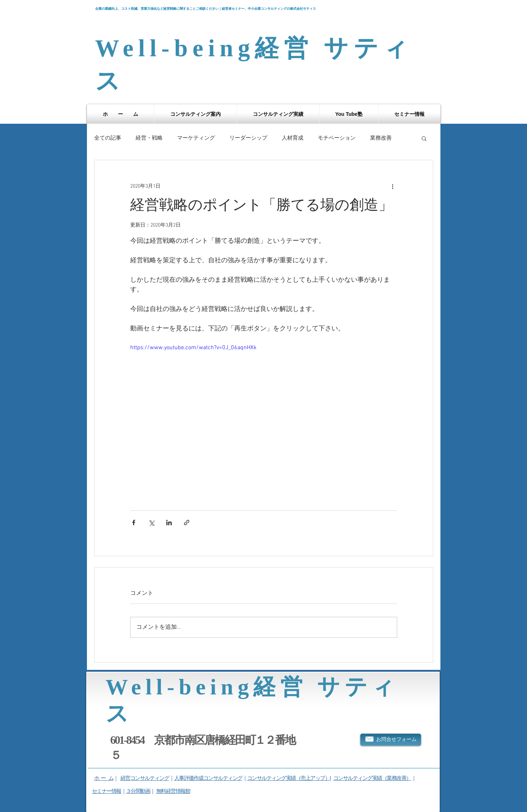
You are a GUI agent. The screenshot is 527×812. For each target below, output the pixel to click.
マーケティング (196, 138)
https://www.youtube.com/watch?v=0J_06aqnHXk (193, 348)
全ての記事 (108, 138)
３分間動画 (138, 791)
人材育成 (293, 138)
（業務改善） (397, 778)
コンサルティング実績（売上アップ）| (289, 778)
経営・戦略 (149, 138)
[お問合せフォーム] (391, 740)
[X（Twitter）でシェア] (151, 523)
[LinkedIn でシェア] (169, 523)
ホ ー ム (104, 778)
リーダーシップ (248, 138)
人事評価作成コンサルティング (208, 778)
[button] (196, 114)
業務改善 (381, 138)
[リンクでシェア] (187, 523)
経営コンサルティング (145, 778)
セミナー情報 (107, 791)
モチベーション (337, 138)
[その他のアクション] (393, 186)
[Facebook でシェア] (134, 523)
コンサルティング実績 (358, 778)
